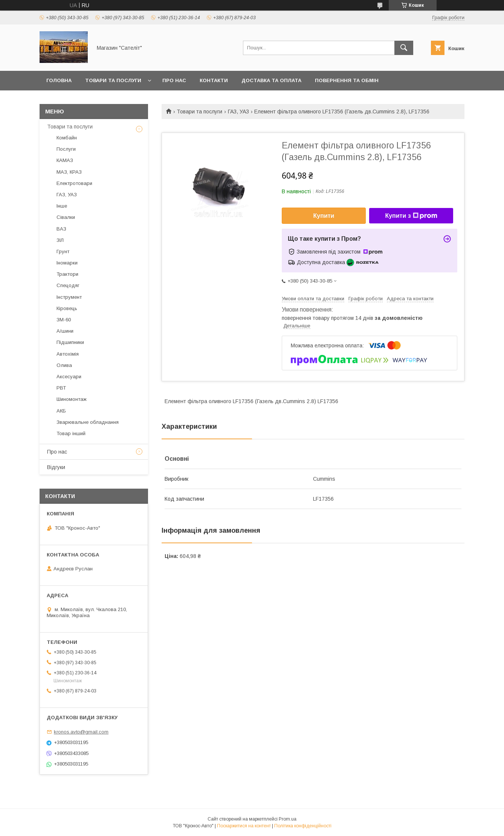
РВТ (61, 388)
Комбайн (67, 138)
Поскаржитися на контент (244, 826)
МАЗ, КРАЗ (69, 172)
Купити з (411, 216)
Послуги (66, 149)
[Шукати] (404, 48)
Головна (59, 80)
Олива (64, 365)
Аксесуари (69, 377)
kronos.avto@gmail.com (81, 732)
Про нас (174, 80)
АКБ (61, 411)
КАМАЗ (65, 160)
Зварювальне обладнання (88, 422)
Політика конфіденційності (303, 826)
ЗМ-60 (64, 320)
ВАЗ (61, 229)
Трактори (67, 274)
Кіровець (67, 308)
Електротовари (74, 183)
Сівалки (66, 217)
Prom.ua (288, 819)
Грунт (63, 251)
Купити (324, 216)
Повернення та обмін (347, 80)
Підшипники (70, 342)
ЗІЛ (60, 240)
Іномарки (67, 263)
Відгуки (56, 467)
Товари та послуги (113, 80)
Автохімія (68, 354)
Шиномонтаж (72, 399)
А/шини (65, 331)
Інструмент (69, 297)
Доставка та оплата (271, 80)
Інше (62, 206)
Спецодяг (68, 285)
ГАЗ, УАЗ (238, 112)
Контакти (214, 80)
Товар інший (71, 433)
